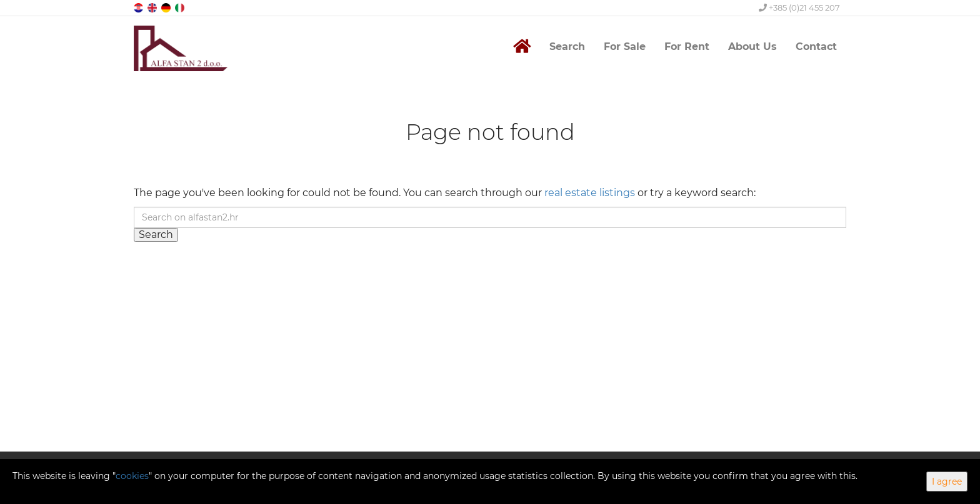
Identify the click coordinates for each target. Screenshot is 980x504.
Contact (816, 47)
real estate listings (590, 193)
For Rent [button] (687, 47)
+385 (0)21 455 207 (799, 7)
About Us (752, 47)
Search (567, 47)
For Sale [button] (625, 47)
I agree (947, 482)
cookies (132, 476)
